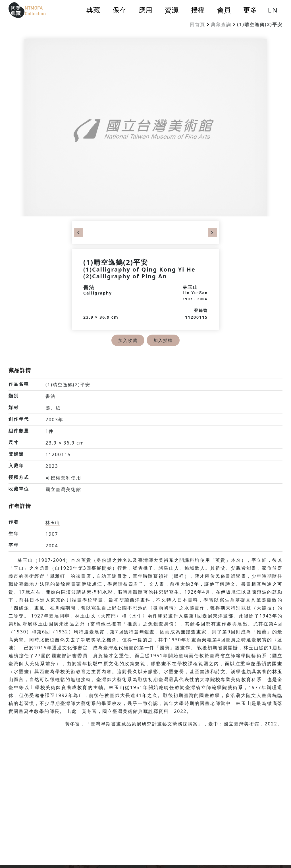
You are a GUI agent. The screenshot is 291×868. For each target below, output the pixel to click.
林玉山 (53, 522)
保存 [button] (119, 10)
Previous (79, 233)
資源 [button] (172, 10)
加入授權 (164, 340)
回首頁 (198, 24)
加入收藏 (127, 340)
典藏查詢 (221, 24)
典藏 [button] (93, 10)
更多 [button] (250, 10)
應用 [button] (145, 10)
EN (273, 10)
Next (212, 233)
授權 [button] (198, 10)
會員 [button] (224, 10)
